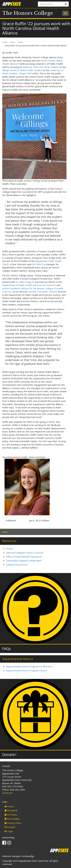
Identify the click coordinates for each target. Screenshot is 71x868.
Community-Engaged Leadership (24, 560)
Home (5, 42)
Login (9, 831)
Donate (9, 754)
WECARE (38, 264)
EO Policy (11, 815)
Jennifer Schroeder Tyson (43, 292)
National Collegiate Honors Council (25, 553)
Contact (10, 827)
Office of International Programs (24, 557)
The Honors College (28, 13)
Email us (7, 793)
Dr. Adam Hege (25, 282)
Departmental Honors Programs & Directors (29, 666)
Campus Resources (17, 565)
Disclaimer (11, 810)
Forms (9, 549)
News (13, 42)
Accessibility (12, 819)
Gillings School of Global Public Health (22, 70)
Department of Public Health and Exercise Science (29, 285)
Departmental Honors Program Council (26, 670)
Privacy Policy (13, 823)
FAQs (6, 649)
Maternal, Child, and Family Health (41, 67)
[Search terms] (50, 4)
